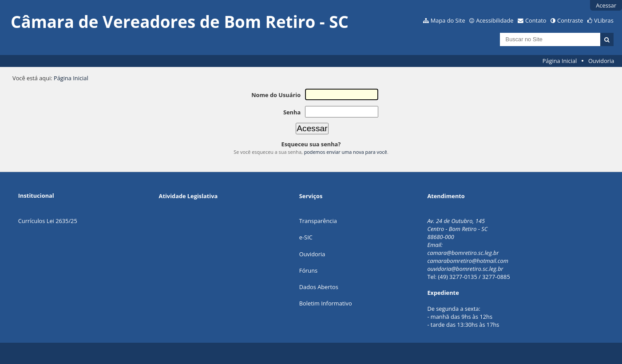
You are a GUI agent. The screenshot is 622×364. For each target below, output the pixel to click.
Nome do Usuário (276, 95)
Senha (292, 112)
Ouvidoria (601, 61)
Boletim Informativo (326, 303)
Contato (536, 20)
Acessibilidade (495, 20)
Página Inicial (560, 61)
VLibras (604, 20)
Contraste (570, 20)
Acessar (606, 5)
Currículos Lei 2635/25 (48, 221)
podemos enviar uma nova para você (346, 152)
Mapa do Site (448, 20)
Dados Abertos (319, 287)
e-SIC (306, 237)
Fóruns (308, 270)
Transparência (318, 221)
